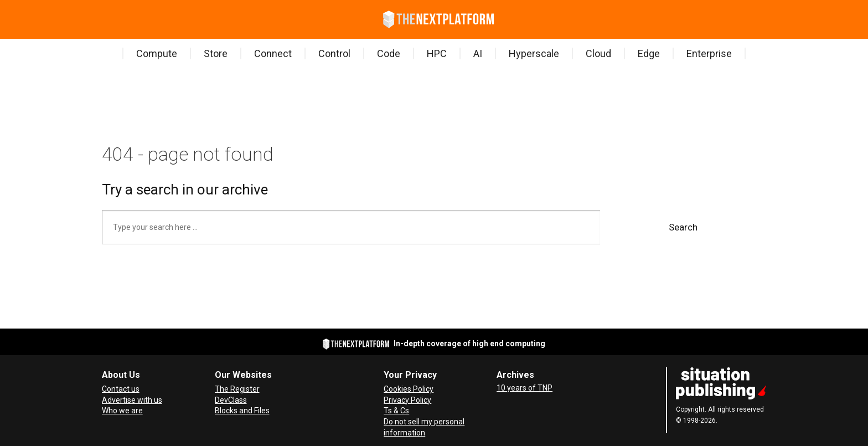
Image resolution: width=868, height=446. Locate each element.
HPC (437, 53)
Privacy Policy (407, 400)
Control (334, 53)
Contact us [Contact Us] (121, 389)
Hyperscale (534, 53)
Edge (649, 53)
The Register (237, 389)
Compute (157, 53)
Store (216, 53)
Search (683, 227)
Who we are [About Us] (122, 411)
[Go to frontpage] (438, 19)
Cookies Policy (409, 389)
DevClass (231, 400)
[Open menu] (104, 19)
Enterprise (709, 53)
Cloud (598, 53)
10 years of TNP (525, 388)
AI (478, 53)
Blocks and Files (242, 411)
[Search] (121, 19)
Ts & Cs (396, 411)
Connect (273, 53)
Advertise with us (132, 400)
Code (389, 53)
